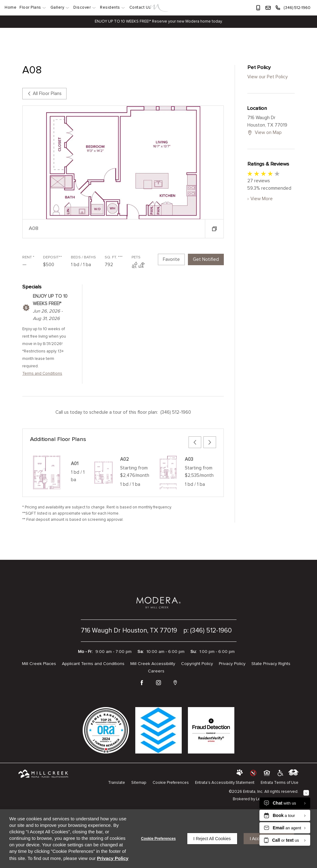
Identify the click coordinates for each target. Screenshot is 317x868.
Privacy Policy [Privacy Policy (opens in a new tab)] (232, 664)
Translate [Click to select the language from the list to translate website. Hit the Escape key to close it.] (117, 783)
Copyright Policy (197, 664)
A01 (75, 464)
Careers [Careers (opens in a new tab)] (156, 671)
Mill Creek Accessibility (153, 664)
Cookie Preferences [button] (171, 783)
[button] (258, 8)
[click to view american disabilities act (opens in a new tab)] (280, 773)
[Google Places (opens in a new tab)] (175, 683)
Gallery (57, 8)
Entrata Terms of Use (280, 783)
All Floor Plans (44, 94)
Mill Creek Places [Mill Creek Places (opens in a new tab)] (39, 664)
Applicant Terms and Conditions (93, 664)
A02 (124, 459)
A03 (189, 459)
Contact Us (140, 8)
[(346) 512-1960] (293, 8)
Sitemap (139, 783)
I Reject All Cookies (212, 839)
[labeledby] (293, 773)
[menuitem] (11, 8)
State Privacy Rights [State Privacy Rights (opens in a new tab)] (271, 664)
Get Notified (206, 259)
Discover (82, 8)
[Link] (159, 8)
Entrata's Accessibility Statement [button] (225, 783)
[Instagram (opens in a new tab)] (158, 683)
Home (11, 8)
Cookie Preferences (158, 839)
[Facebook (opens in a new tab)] (142, 683)
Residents (110, 8)
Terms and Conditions (42, 374)
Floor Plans (30, 8)
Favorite (171, 259)
